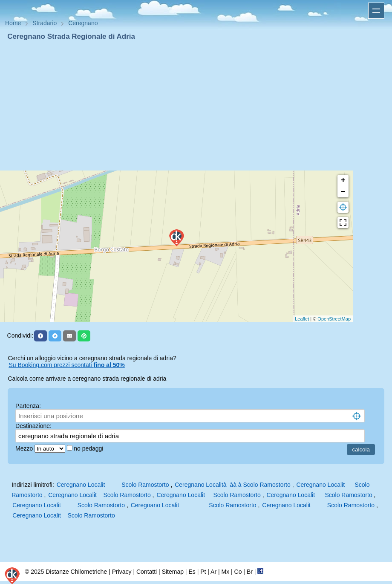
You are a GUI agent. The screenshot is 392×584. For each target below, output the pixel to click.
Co (238, 572)
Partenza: (28, 406)
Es (192, 572)
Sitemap (173, 572)
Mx (225, 572)
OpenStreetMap (334, 319)
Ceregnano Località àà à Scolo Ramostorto (233, 485)
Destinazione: (33, 426)
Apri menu (376, 11)
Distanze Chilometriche (76, 572)
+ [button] (343, 180)
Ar (213, 572)
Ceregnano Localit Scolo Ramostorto (113, 485)
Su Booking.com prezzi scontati (66, 365)
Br (250, 572)
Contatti (147, 572)
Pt (203, 572)
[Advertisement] (196, 106)
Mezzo (25, 448)
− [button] (343, 192)
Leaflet (302, 319)
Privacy (122, 572)
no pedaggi (89, 448)
